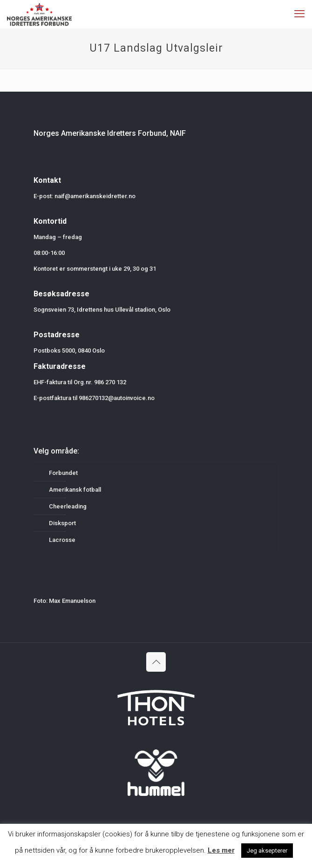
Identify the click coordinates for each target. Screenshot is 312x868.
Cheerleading (68, 506)
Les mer (221, 850)
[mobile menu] (299, 14)
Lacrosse (62, 540)
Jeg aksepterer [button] (267, 851)
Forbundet (63, 473)
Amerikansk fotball (75, 490)
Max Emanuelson (72, 601)
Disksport (62, 523)
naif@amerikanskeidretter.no (95, 196)
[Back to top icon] (156, 662)
